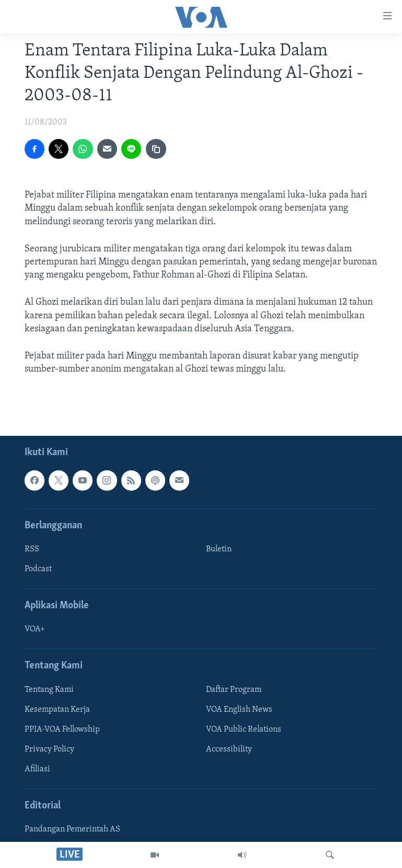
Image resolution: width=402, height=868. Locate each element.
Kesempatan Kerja (57, 710)
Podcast (38, 569)
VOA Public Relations (244, 730)
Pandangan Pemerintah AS (72, 830)
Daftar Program (234, 690)
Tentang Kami (49, 690)
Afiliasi (37, 769)
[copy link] (156, 149)
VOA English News (239, 710)
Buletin (219, 549)
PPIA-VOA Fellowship (62, 730)
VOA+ (35, 630)
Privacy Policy (49, 749)
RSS (32, 549)
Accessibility (229, 749)
